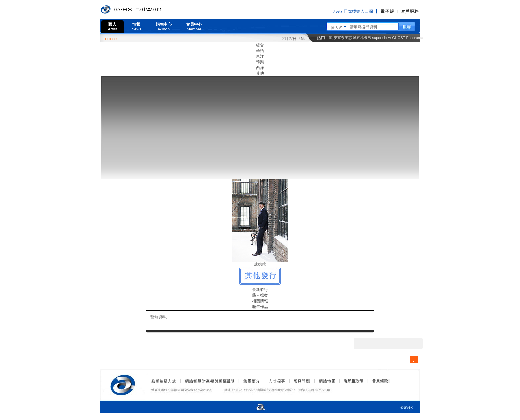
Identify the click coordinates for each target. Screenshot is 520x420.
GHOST (398, 38)
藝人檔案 (260, 295)
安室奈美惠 (343, 38)
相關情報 (260, 301)
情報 (136, 27)
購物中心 (164, 27)
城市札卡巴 (362, 38)
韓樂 (260, 62)
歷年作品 (260, 307)
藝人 (113, 27)
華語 (260, 51)
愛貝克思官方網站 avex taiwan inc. (150, 10)
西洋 (260, 68)
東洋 (260, 56)
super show (382, 38)
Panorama (415, 38)
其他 (260, 73)
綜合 (260, 45)
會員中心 (194, 27)
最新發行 (260, 290)
